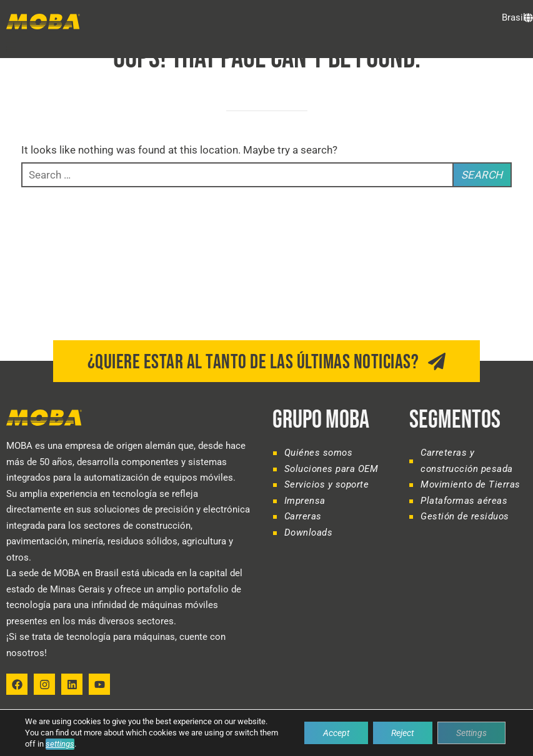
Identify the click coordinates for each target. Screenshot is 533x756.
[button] (11, 47)
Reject (402, 733)
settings (60, 744)
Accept (336, 733)
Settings (471, 733)
